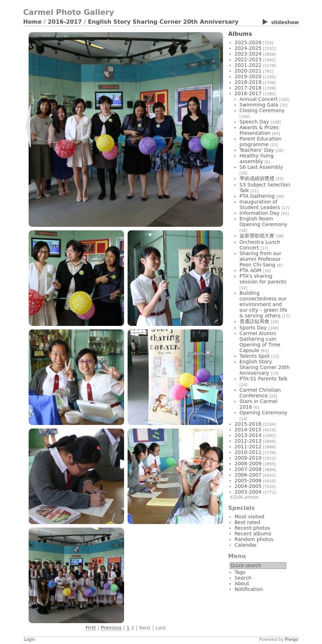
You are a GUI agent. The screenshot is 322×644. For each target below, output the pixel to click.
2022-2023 (248, 59)
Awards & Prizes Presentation (259, 130)
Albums (240, 34)
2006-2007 (248, 475)
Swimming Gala (259, 105)
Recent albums (253, 534)
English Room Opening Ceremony (264, 222)
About (242, 583)
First (91, 628)
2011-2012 (248, 447)
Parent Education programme (261, 142)
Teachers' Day (257, 150)
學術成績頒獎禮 (257, 178)
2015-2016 (248, 424)
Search (243, 578)
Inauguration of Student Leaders (260, 205)
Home (33, 22)
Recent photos (253, 528)
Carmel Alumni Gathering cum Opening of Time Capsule (260, 342)
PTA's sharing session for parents (263, 279)
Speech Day (254, 122)
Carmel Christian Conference (260, 393)
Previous (111, 628)
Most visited (250, 517)
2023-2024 (248, 54)
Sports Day (253, 328)
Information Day (260, 213)
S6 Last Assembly (261, 167)
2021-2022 (248, 65)
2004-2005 (248, 486)
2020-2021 (248, 71)
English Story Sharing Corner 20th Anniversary (163, 22)
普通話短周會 (254, 321)
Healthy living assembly (257, 159)
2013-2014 (248, 435)
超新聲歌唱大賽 (257, 236)
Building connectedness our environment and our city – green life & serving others (264, 304)
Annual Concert (259, 99)
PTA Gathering (257, 196)
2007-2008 (248, 469)
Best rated (248, 522)
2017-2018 (248, 88)
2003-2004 (248, 492)
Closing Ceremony (262, 110)
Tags (240, 572)
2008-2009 (248, 464)
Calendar (246, 545)
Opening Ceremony (264, 413)
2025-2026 (248, 42)
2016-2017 (65, 22)
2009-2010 (248, 458)
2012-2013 (248, 441)
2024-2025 (248, 48)
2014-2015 (248, 430)
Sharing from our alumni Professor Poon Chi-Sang (260, 259)
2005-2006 (248, 481)
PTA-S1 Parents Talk (264, 379)
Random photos (254, 539)
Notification (249, 589)
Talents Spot (255, 356)
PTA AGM (251, 270)
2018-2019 (248, 82)
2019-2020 (248, 76)
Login (30, 639)
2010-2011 (248, 452)
